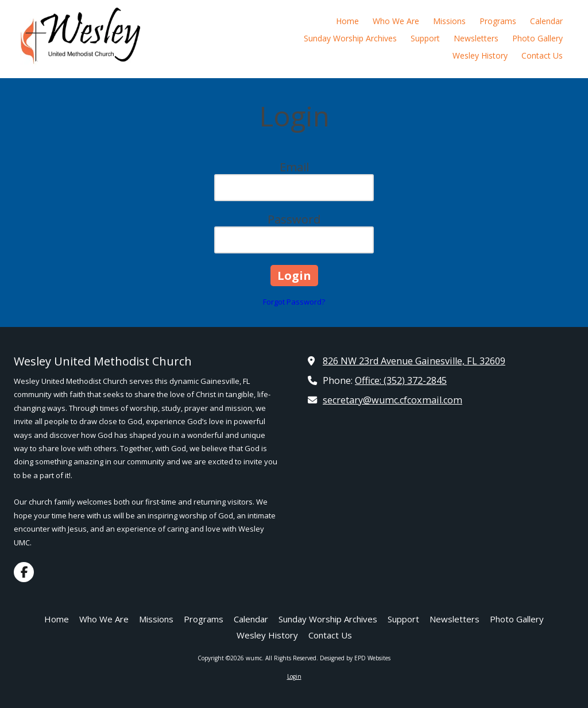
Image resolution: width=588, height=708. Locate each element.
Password (294, 219)
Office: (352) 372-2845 (401, 380)
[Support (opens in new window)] (425, 39)
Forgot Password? (294, 302)
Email (294, 167)
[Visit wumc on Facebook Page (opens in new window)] (24, 572)
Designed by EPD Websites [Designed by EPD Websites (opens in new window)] (355, 658)
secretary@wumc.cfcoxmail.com (392, 400)
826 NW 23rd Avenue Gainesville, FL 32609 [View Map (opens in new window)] (414, 361)
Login (294, 676)
